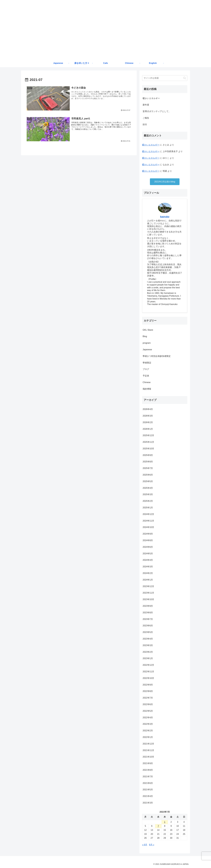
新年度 (146, 105)
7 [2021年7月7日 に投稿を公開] (158, 826)
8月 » (152, 845)
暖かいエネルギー (151, 98)
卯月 (145, 125)
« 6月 (145, 845)
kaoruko (165, 217)
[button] (185, 78)
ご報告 (146, 118)
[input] (165, 78)
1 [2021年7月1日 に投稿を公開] (165, 822)
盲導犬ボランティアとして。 (157, 111)
